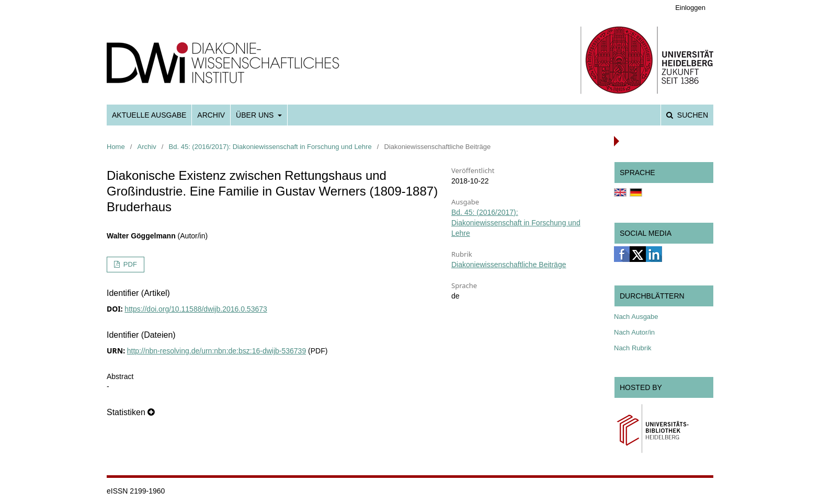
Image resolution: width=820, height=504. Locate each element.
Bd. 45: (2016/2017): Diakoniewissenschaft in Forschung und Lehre (270, 147)
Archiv (211, 115)
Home (116, 147)
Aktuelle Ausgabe (149, 115)
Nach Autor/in (634, 332)
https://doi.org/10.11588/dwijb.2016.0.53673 (196, 309)
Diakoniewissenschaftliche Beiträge (509, 265)
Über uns (256, 115)
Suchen (692, 115)
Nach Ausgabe (636, 317)
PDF (129, 264)
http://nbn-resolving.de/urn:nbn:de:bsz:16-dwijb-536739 (217, 351)
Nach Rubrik (633, 348)
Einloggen (690, 8)
